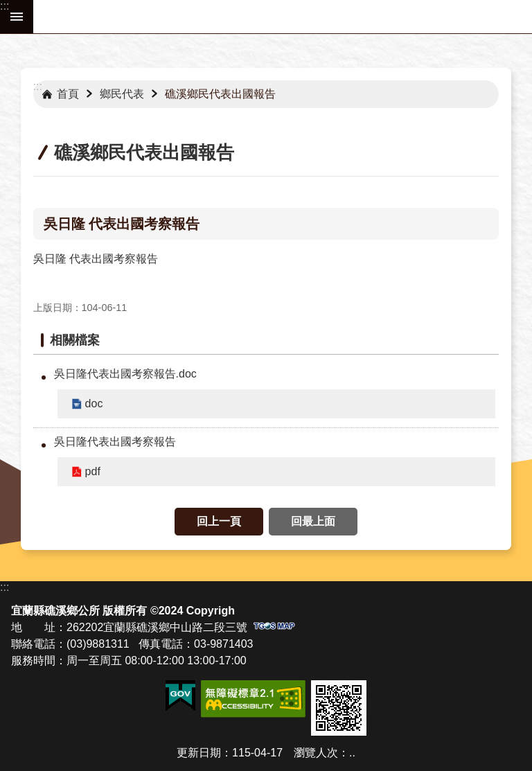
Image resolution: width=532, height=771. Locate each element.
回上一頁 (219, 521)
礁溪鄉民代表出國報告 (220, 94)
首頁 (68, 94)
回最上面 (313, 521)
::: (5, 6)
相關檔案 (75, 340)
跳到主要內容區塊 (7, 7)
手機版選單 (17, 17)
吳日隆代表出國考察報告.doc (125, 374)
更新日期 (199, 753)
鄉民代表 (122, 94)
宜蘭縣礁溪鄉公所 (283, 17)
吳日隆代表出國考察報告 (115, 442)
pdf (93, 471)
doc (94, 404)
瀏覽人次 (316, 753)
